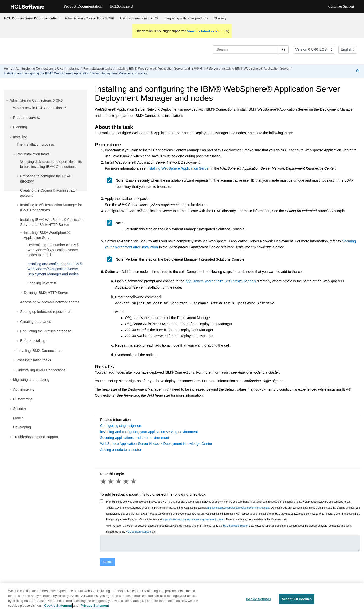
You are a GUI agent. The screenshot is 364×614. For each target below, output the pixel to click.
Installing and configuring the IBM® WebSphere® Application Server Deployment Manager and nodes (75, 73)
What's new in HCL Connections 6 (40, 108)
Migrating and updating (31, 380)
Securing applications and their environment (134, 438)
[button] (8, 100)
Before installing (33, 341)
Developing (22, 427)
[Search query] (251, 49)
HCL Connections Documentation (32, 18)
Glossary (220, 18)
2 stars (111, 481)
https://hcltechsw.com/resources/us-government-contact (238, 508)
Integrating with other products (186, 18)
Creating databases (36, 322)
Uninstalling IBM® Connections (41, 370)
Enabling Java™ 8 (42, 283)
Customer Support (341, 6)
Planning (20, 127)
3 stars (119, 481)
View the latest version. (205, 31)
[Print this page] (358, 71)
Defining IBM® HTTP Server (46, 293)
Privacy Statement (95, 606)
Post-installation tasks (34, 360)
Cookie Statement (58, 606)
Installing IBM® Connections (39, 351)
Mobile (18, 418)
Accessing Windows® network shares (50, 302)
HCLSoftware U (121, 6)
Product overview (27, 118)
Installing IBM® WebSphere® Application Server (255, 69)
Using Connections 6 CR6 (139, 18)
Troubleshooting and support (36, 437)
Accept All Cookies (297, 599)
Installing (73, 69)
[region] (182, 599)
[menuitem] (89, 18)
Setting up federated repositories (46, 312)
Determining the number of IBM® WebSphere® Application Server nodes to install (53, 250)
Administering (24, 389)
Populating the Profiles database (46, 331)
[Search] (284, 49)
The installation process (35, 144)
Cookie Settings (259, 599)
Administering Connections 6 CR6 (90, 18)
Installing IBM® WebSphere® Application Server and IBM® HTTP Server (167, 69)
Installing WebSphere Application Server (178, 168)
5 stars (134, 481)
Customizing (23, 399)
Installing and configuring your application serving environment (149, 432)
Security (20, 409)
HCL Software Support (236, 526)
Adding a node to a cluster (121, 450)
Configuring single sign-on (121, 426)
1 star (104, 481)
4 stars (126, 481)
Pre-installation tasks (98, 69)
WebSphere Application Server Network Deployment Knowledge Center (156, 444)
